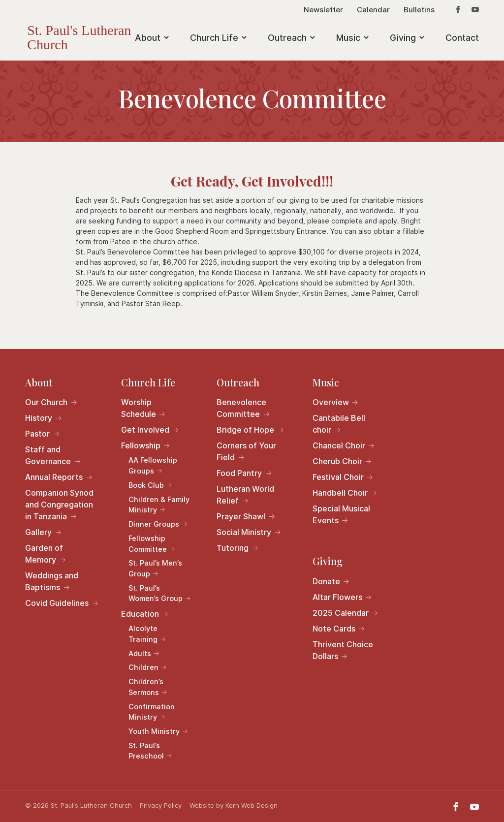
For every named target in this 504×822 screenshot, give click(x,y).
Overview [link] (331, 402)
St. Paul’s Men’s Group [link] (155, 568)
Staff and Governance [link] (48, 455)
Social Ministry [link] (244, 532)
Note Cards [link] (334, 629)
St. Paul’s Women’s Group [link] (156, 593)
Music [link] (348, 38)
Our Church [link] (46, 402)
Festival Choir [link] (338, 477)
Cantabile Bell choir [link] (339, 424)
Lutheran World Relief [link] (245, 495)
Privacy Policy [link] (161, 805)
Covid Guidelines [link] (57, 603)
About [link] (148, 38)
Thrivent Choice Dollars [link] (343, 650)
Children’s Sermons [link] (146, 687)
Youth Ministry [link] (154, 731)
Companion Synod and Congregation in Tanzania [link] (59, 505)
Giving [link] (403, 38)
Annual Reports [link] (54, 477)
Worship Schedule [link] (139, 408)
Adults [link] (140, 653)
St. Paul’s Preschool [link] (146, 751)
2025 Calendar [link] (341, 613)
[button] (458, 13)
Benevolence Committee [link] (241, 408)
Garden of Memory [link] (44, 554)
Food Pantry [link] (239, 473)
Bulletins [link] (419, 10)
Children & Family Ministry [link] (159, 505)
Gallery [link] (38, 532)
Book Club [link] (146, 485)
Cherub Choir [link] (337, 461)
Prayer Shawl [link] (241, 516)
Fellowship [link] (141, 445)
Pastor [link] (37, 434)
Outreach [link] (287, 38)
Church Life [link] (214, 38)
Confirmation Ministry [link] (152, 712)
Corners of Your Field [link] (246, 451)
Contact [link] (462, 38)
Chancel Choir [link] (339, 445)
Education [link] (140, 614)
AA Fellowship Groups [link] (153, 465)
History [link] (39, 418)
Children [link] (143, 667)
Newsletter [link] (323, 10)
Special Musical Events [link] (341, 514)
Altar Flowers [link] (337, 597)
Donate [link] (326, 581)
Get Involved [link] (145, 430)
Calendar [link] (373, 10)
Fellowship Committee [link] (148, 544)
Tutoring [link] (233, 548)
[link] (90, 37)
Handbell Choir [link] (340, 493)
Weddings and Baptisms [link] (52, 581)
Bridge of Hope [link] (245, 430)
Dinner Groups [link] (154, 524)
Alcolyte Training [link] (143, 634)
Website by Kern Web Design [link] (234, 805)
